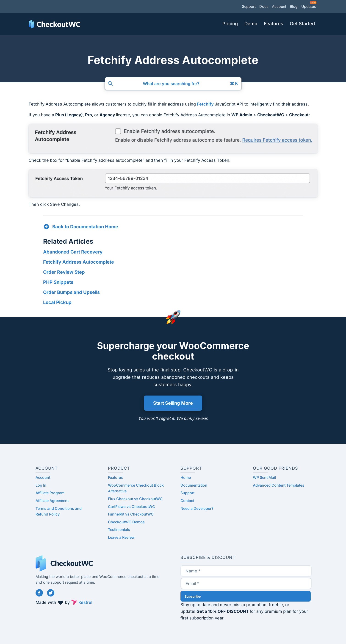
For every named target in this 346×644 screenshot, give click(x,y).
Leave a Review (121, 537)
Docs (264, 6)
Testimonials (119, 530)
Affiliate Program (50, 493)
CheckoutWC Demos (126, 522)
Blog (294, 6)
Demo (251, 24)
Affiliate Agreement (52, 501)
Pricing (230, 24)
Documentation (194, 485)
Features (274, 24)
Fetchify (205, 104)
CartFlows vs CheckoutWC (131, 507)
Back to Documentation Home (85, 227)
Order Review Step (64, 272)
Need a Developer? (197, 508)
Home (186, 477)
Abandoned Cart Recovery (73, 252)
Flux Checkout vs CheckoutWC (135, 499)
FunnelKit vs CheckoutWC (131, 514)
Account (279, 6)
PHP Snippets (58, 282)
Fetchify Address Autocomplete (79, 262)
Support (249, 6)
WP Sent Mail (264, 477)
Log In (41, 485)
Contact (187, 501)
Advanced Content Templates (279, 485)
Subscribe (193, 596)
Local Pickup (57, 302)
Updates (309, 6)
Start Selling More (173, 403)
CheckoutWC (54, 24)
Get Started (302, 24)
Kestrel (85, 602)
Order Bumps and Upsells (71, 292)
